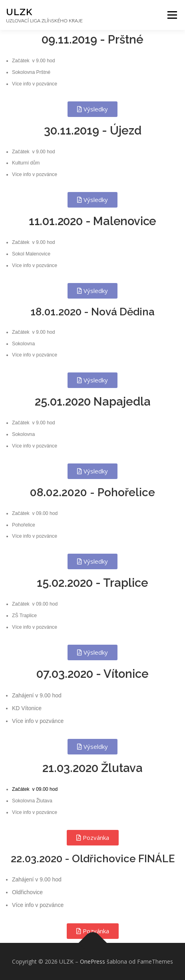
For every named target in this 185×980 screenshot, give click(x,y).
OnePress (92, 961)
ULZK (19, 12)
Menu (172, 15)
